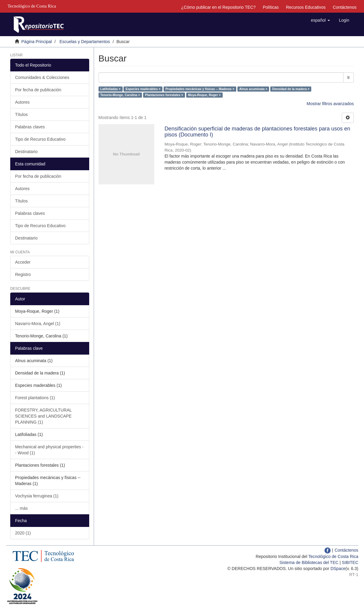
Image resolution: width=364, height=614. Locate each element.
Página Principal (37, 42)
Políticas (271, 7)
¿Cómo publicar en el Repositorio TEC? (218, 7)
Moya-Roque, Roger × (204, 95)
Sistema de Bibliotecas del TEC (309, 562)
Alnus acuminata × (253, 89)
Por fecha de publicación (38, 90)
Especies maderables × (143, 89)
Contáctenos (345, 7)
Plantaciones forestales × (164, 95)
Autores (22, 102)
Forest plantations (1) (35, 398)
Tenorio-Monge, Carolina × (120, 95)
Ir (348, 77)
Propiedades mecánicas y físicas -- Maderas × (200, 89)
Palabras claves (30, 127)
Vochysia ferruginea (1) (37, 496)
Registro (23, 274)
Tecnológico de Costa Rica (333, 556)
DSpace (338, 569)
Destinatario (26, 152)
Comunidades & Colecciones (42, 77)
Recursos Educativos (306, 7)
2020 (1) (23, 533)
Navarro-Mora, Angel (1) (38, 324)
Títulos (21, 114)
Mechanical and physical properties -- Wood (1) (49, 450)
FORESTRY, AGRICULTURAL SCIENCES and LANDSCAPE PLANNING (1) (43, 416)
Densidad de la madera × (291, 89)
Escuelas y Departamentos (85, 42)
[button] (320, 20)
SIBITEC (350, 562)
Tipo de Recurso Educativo (40, 139)
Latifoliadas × (110, 89)
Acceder (23, 262)
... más (21, 508)
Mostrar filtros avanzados (330, 104)
